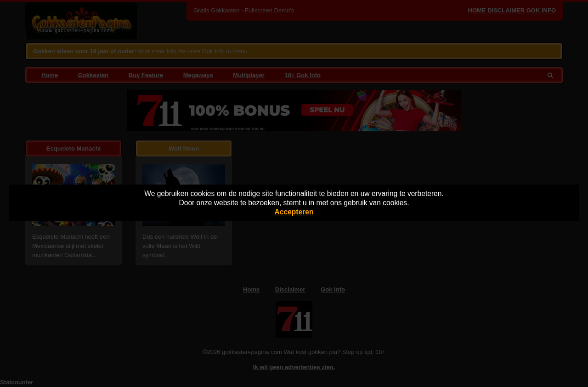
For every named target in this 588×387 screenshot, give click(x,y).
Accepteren (294, 212)
